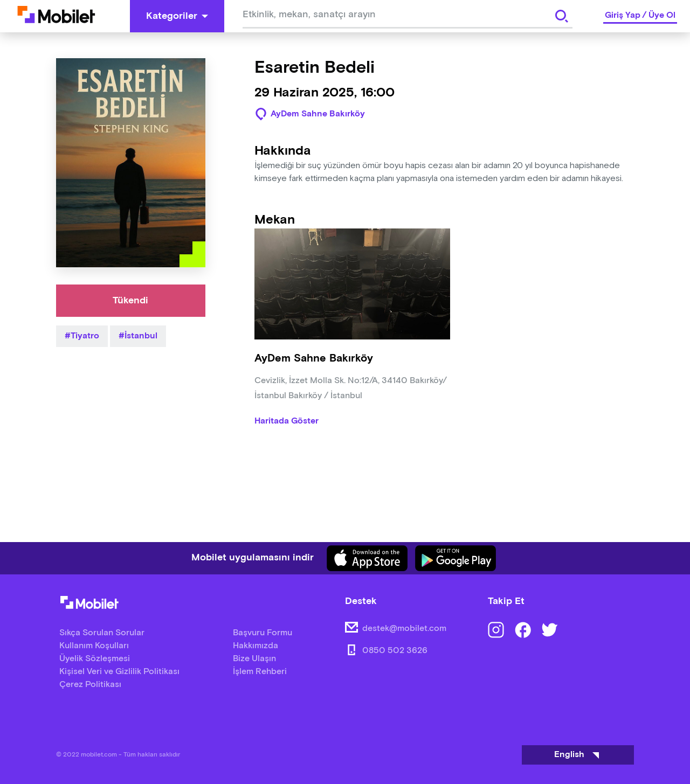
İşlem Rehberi (260, 672)
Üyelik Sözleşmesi (95, 659)
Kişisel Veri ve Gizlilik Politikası (119, 672)
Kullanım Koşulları (94, 646)
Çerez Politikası (90, 685)
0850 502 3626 (395, 651)
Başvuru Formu (263, 633)
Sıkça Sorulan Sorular (102, 633)
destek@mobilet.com (404, 629)
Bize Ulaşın (254, 659)
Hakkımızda (256, 646)
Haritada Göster (287, 421)
